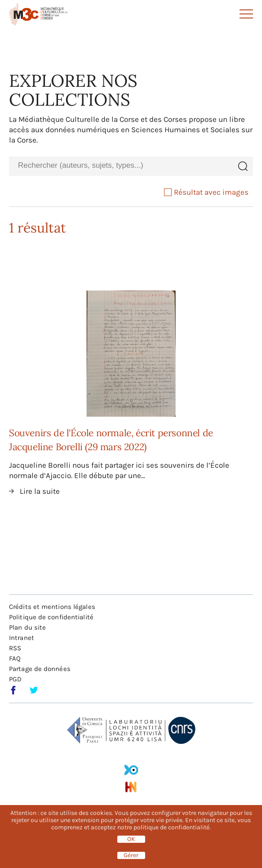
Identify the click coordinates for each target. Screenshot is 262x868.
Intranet (22, 638)
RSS (15, 648)
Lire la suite (40, 491)
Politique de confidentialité (51, 617)
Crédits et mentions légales (52, 607)
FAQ (15, 658)
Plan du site (27, 627)
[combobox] (121, 166)
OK (131, 839)
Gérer (131, 855)
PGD (15, 679)
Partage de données (40, 669)
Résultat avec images (206, 192)
